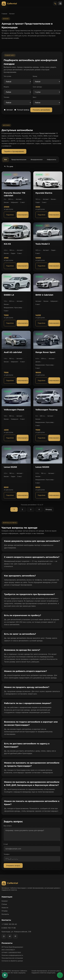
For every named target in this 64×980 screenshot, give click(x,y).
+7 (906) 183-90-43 (9, 924)
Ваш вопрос (8, 826)
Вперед (49, 509)
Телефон (7, 854)
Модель (6, 87)
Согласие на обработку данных (12, 961)
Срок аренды (37, 87)
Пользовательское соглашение (12, 958)
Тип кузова (7, 76)
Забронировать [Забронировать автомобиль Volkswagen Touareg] (54, 438)
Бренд (35, 76)
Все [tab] (6, 160)
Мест (35, 97)
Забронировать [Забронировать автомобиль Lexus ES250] (23, 495)
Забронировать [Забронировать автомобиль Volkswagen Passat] (23, 438)
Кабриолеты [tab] (52, 160)
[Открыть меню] (60, 4)
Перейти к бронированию (14, 151)
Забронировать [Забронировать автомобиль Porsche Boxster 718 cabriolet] (23, 215)
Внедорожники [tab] (37, 160)
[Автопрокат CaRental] (10, 4)
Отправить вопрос (13, 866)
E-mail (6, 844)
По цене (9, 166)
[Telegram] (10, 936)
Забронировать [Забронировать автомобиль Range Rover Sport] (54, 380)
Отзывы (5, 911)
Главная (4, 14)
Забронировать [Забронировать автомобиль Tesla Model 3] (54, 266)
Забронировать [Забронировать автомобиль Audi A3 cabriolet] (23, 380)
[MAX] (15, 936)
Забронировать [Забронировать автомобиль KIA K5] (23, 266)
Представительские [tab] (19, 160)
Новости (5, 908)
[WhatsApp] (4, 936)
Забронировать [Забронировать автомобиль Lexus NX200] (54, 495)
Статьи (4, 904)
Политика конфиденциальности (12, 955)
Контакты (5, 914)
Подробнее (10, 215)
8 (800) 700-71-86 (9, 928)
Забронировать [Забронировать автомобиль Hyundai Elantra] (54, 215)
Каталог (5, 901)
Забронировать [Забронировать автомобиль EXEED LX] (23, 323)
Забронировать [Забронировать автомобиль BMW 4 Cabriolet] (54, 323)
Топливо (6, 97)
